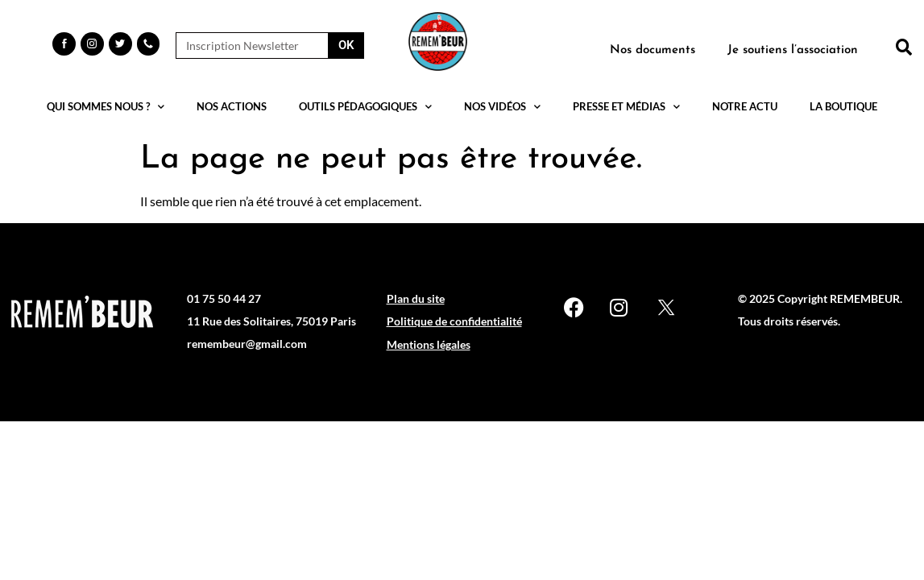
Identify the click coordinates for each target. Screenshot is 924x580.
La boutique (843, 106)
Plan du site (416, 298)
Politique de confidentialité (454, 321)
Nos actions (232, 106)
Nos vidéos (502, 107)
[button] (904, 48)
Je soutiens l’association (793, 50)
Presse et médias (626, 107)
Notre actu (745, 106)
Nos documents (653, 50)
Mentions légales (429, 344)
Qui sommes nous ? (106, 107)
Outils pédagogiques (365, 107)
